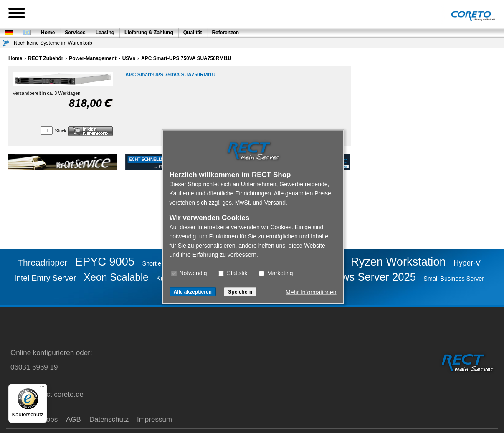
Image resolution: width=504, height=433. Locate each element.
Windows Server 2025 (364, 277)
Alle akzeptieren (193, 291)
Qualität (193, 33)
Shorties (153, 263)
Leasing (105, 33)
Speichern (240, 291)
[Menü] (42, 389)
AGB (73, 419)
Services (75, 33)
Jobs (50, 419)
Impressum (154, 419)
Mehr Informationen (311, 292)
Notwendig (189, 273)
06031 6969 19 (34, 367)
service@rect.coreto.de (47, 394)
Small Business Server (454, 279)
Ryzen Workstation (398, 262)
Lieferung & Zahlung (149, 33)
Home (48, 33)
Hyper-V (467, 263)
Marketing (276, 273)
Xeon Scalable (116, 277)
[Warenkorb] (6, 43)
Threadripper (42, 262)
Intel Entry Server (45, 278)
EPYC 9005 (105, 262)
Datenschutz (109, 419)
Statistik (233, 273)
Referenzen (225, 33)
